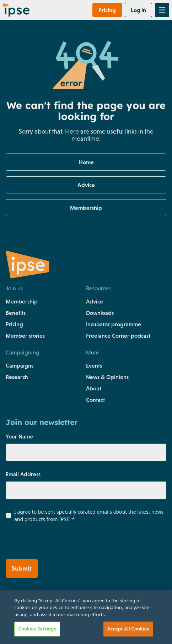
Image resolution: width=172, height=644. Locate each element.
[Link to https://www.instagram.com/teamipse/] (25, 629)
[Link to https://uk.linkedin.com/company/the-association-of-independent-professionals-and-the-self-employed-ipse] (55, 629)
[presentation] (49, 542)
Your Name (19, 436)
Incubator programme (114, 324)
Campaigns (20, 365)
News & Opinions (107, 377)
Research (17, 377)
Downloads (100, 313)
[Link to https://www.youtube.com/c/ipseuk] (71, 629)
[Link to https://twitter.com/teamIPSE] (40, 629)
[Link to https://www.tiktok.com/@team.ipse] (87, 629)
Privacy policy (23, 593)
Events (94, 365)
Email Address (23, 474)
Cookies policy (24, 608)
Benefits (16, 313)
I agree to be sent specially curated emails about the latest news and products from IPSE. (89, 515)
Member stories (25, 336)
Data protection (108, 608)
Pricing (14, 324)
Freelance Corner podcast (118, 336)
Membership (22, 301)
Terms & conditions (112, 593)
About (94, 388)
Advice (95, 301)
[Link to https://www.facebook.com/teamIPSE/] (10, 629)
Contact (95, 400)
